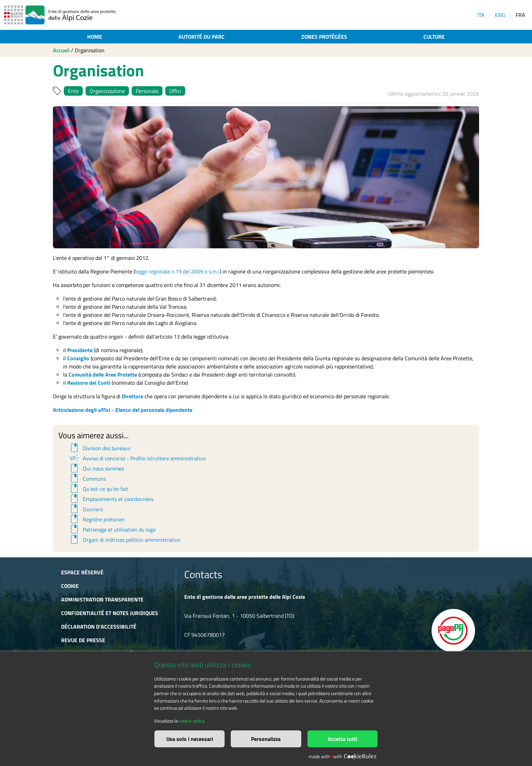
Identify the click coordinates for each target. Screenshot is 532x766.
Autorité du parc (202, 37)
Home (95, 37)
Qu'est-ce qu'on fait (98, 489)
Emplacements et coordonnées (111, 499)
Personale (147, 91)
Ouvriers (86, 509)
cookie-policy (192, 721)
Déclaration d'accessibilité (99, 627)
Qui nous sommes (96, 468)
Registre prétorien (97, 519)
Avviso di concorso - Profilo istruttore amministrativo (137, 458)
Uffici (175, 91)
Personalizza (266, 739)
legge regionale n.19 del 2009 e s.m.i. (177, 271)
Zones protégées (324, 37)
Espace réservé (82, 572)
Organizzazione (107, 91)
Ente (73, 91)
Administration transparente (102, 599)
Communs (87, 479)
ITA (481, 15)
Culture (434, 37)
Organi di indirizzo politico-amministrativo (124, 540)
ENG (500, 15)
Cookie (70, 586)
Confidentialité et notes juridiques (110, 613)
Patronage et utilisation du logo (112, 530)
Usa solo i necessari (190, 739)
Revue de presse (83, 640)
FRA (520, 15)
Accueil (61, 50)
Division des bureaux (99, 448)
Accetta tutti (343, 739)
